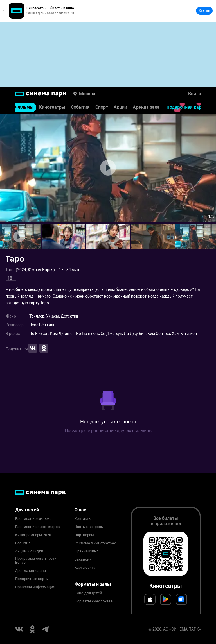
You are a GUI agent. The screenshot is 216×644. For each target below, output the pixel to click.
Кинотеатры (52, 111)
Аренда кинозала (31, 571)
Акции (120, 111)
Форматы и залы (93, 584)
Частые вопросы (89, 527)
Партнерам (84, 535)
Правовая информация (35, 587)
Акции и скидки (29, 551)
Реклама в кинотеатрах (95, 543)
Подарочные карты (32, 579)
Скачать (204, 11)
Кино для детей (88, 593)
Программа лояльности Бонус (36, 561)
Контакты (83, 519)
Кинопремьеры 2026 (33, 535)
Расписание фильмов (34, 519)
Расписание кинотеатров (37, 527)
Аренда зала (146, 111)
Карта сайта (85, 568)
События (80, 111)
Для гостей (27, 510)
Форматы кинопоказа (94, 601)
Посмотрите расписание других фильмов (108, 431)
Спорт (102, 111)
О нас (80, 510)
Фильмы (24, 111)
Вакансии (83, 559)
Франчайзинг (86, 551)
